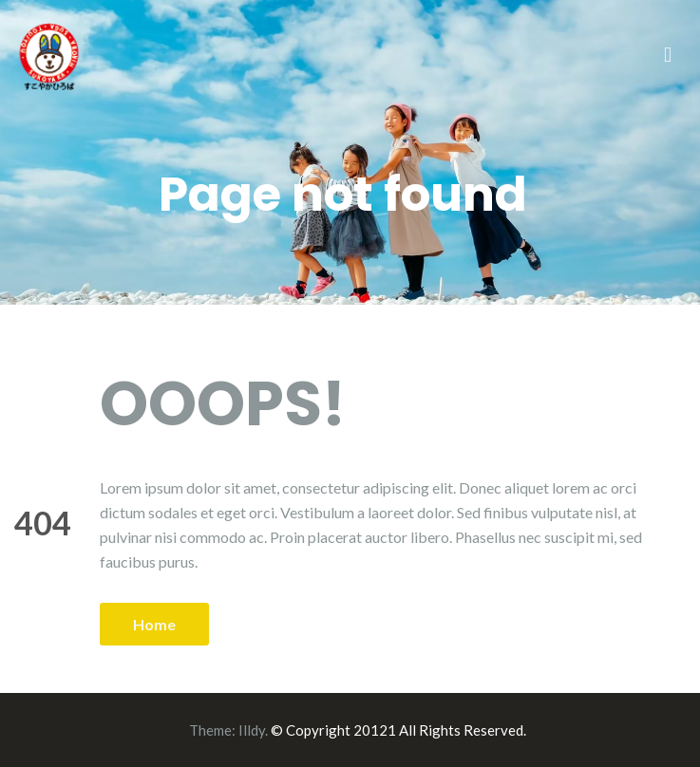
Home (154, 624)
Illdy (252, 730)
